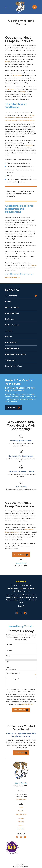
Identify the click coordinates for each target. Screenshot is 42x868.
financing (34, 265)
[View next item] (25, 613)
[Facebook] (17, 837)
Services (21, 818)
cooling (22, 92)
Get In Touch (21, 555)
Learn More (13, 408)
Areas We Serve (21, 815)
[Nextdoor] (25, 837)
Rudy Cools (10, 89)
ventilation (29, 145)
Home (21, 807)
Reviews (21, 822)
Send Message (21, 710)
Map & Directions (21, 799)
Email (8, 662)
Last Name (9, 650)
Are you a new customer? (13, 673)
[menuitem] (20, 296)
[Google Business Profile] (21, 837)
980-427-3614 (21, 566)
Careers (21, 825)
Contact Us (21, 829)
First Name (9, 645)
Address (8, 668)
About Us (21, 811)
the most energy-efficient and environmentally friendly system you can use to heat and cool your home (20, 118)
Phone (8, 656)
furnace (8, 62)
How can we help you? (13, 679)
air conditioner (17, 75)
